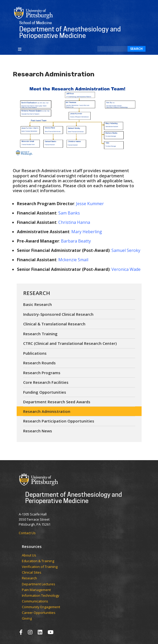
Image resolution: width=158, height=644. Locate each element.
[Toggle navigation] (20, 49)
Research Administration (47, 411)
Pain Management (36, 590)
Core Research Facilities (46, 382)
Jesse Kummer (90, 204)
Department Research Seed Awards (57, 402)
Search (137, 49)
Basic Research (37, 304)
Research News (38, 431)
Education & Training (38, 561)
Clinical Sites (32, 573)
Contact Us (27, 533)
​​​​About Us (29, 555)
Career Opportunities (39, 613)
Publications (35, 353)
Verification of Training (40, 567)
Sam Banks (69, 213)
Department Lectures (39, 584)
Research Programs (42, 373)
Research (37, 293)
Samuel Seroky (126, 250)
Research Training (40, 334)
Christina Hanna (74, 222)
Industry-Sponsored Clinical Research (58, 314)
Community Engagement (41, 607)
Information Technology (41, 596)
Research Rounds (39, 363)
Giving (27, 619)
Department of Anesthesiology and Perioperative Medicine (74, 497)
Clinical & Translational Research (54, 324)
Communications (35, 601)
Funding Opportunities (45, 392)
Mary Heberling (87, 232)
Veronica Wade (126, 269)
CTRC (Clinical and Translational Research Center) (70, 343)
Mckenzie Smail (73, 260)
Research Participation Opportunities (59, 421)
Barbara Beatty (76, 241)
